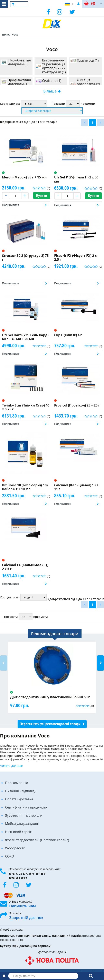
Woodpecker (15, 848)
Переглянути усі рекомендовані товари (50, 724)
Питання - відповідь (21, 791)
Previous (4, 663)
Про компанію (17, 783)
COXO (10, 856)
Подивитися (11, 205)
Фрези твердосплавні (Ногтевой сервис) (37, 840)
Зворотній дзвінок (26, 918)
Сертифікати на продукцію (26, 807)
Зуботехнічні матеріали (24, 815)
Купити (42, 195)
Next (100, 663)
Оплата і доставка (19, 799)
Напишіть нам (22, 906)
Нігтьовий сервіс (18, 832)
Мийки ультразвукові (22, 824)
